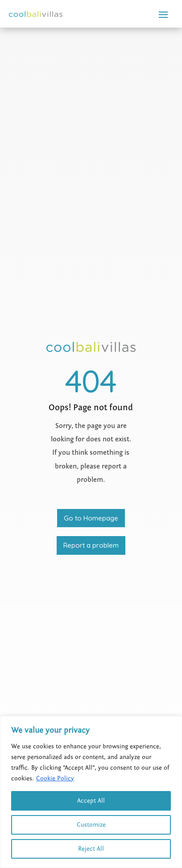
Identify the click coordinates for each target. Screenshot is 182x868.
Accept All (91, 801)
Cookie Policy (55, 779)
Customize (91, 825)
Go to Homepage (91, 518)
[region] (91, 792)
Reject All (91, 849)
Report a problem (91, 545)
